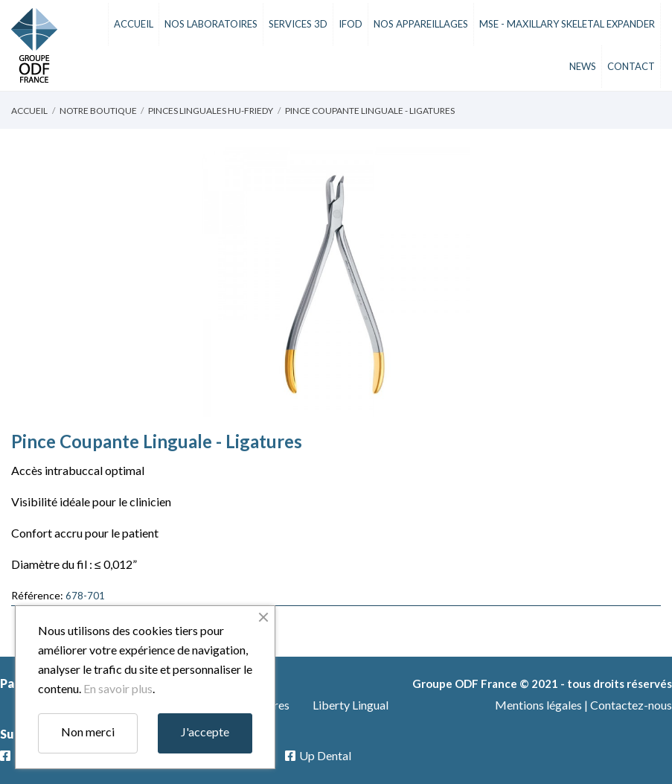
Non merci (88, 732)
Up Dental (325, 755)
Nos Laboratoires (211, 24)
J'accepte (205, 732)
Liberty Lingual (351, 705)
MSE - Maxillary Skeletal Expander (567, 24)
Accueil (134, 24)
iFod (351, 24)
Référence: (37, 595)
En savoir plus (118, 688)
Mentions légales (538, 705)
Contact (631, 66)
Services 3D (298, 24)
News (583, 66)
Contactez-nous (631, 705)
